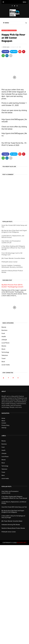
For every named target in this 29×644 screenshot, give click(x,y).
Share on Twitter (14, 52)
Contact (4, 423)
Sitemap (4, 428)
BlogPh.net (22, 543)
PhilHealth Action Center (10, 262)
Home (3, 418)
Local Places (5, 343)
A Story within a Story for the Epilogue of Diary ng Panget (13, 517)
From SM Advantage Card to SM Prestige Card (12, 254)
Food (3, 333)
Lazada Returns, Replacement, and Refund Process (13, 236)
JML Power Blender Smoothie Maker (13, 258)
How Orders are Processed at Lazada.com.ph (11, 242)
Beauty (4, 327)
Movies (4, 346)
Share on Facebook (5, 52)
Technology (5, 352)
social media (6, 365)
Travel (3, 358)
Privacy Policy (5, 425)
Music (3, 349)
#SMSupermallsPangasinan (9, 30)
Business (4, 330)
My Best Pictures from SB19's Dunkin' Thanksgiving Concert (12, 286)
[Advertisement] (14, 594)
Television (5, 355)
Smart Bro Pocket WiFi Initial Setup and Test (14, 226)
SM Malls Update (6, 47)
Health (4, 336)
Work (3, 362)
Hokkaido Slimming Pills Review (11, 525)
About (3, 421)
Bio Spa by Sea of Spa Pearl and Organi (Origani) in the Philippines (14, 231)
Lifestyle (4, 340)
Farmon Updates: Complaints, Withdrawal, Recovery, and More (12, 266)
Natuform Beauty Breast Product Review (12, 271)
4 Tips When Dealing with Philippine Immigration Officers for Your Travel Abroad (13, 248)
